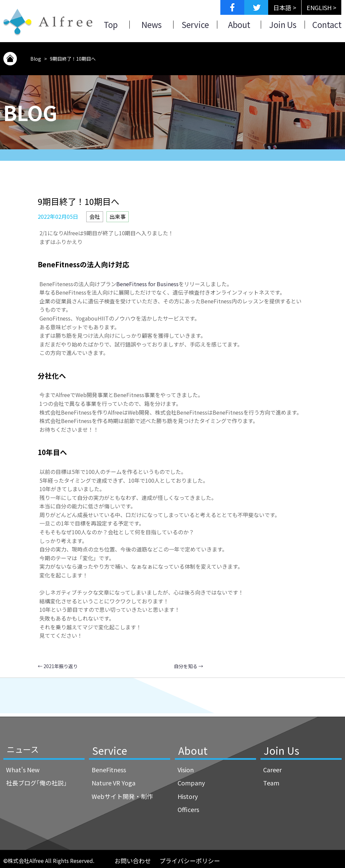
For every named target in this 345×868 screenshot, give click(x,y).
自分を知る (189, 666)
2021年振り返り (58, 666)
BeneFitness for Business (147, 284)
